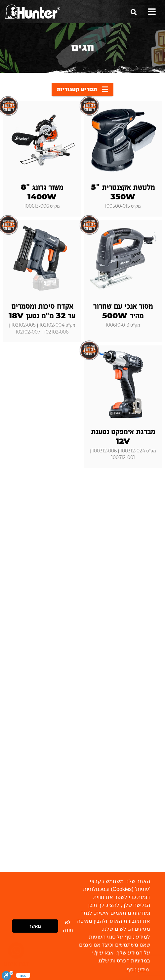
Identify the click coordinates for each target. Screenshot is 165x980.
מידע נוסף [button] (138, 970)
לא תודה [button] (68, 926)
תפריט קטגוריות (82, 89)
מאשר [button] (35, 926)
